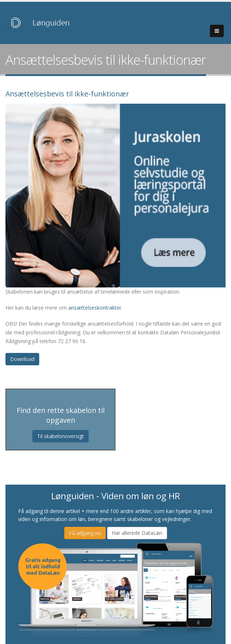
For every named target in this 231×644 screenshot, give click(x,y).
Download (22, 359)
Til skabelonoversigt (60, 436)
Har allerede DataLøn (137, 533)
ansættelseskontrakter (95, 308)
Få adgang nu (85, 533)
